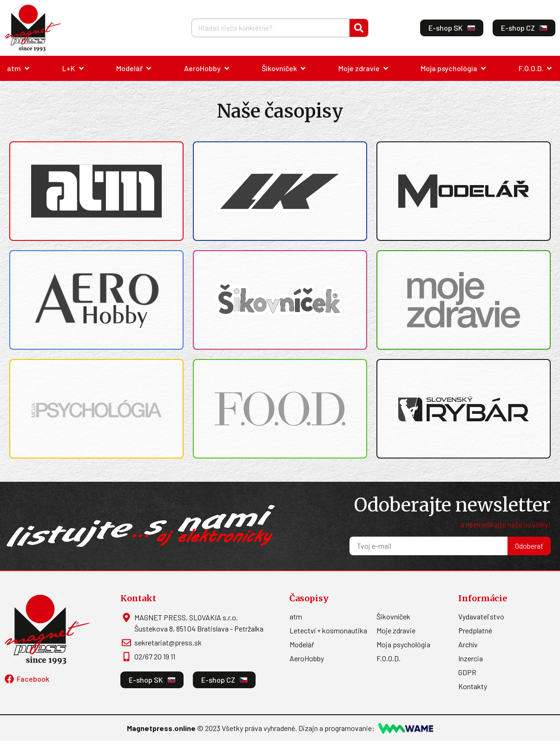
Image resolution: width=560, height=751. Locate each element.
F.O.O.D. (389, 658)
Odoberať (529, 546)
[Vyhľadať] (359, 28)
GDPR (467, 672)
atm (296, 616)
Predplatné (475, 630)
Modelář (302, 644)
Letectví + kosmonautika (328, 630)
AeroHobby (307, 658)
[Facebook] (9, 679)
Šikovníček (393, 616)
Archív (468, 644)
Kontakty (473, 686)
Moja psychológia (403, 644)
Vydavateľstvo (481, 616)
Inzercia (471, 658)
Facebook (33, 679)
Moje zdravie (396, 630)
